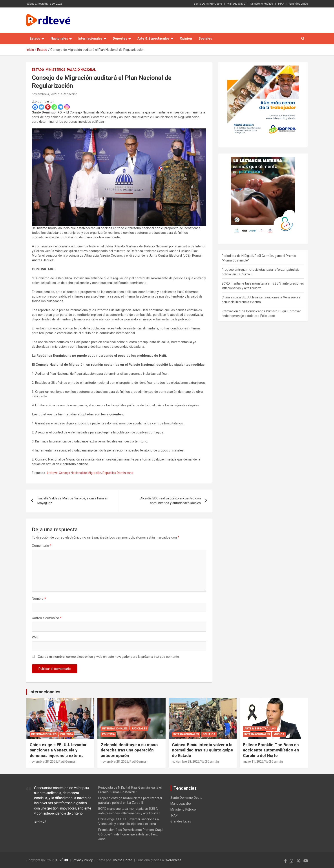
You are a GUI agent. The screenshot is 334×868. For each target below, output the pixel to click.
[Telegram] (61, 107)
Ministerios (55, 70)
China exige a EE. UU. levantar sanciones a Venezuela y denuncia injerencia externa (58, 750)
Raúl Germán (68, 762)
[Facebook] (35, 107)
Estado (35, 38)
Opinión (186, 38)
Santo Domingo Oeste (208, 4)
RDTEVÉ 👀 (60, 860)
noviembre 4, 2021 (45, 94)
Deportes (120, 38)
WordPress (173, 860)
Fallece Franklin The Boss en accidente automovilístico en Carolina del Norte (271, 750)
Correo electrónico (47, 618)
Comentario (42, 546)
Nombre (39, 599)
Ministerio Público (262, 4)
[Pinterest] (48, 107)
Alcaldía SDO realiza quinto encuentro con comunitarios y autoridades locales (171, 501)
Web (35, 637)
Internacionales (90, 38)
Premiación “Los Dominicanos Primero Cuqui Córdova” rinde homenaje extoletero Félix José (131, 834)
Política (67, 734)
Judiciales (139, 729)
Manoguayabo (236, 4)
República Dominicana (118, 473)
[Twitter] (41, 107)
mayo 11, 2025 (253, 762)
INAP (281, 4)
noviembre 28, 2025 (43, 762)
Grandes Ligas (299, 4)
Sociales (205, 38)
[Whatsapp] (54, 107)
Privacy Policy (83, 860)
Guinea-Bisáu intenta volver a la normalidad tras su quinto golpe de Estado (203, 750)
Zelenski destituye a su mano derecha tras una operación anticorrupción (129, 750)
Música (279, 734)
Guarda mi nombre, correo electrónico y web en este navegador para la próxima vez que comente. (109, 657)
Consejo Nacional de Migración (80, 473)
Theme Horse (122, 860)
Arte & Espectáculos (153, 38)
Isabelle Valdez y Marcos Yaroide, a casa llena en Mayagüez (73, 501)
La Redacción (68, 94)
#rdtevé (52, 473)
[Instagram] (67, 107)
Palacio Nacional (81, 70)
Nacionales (59, 38)
